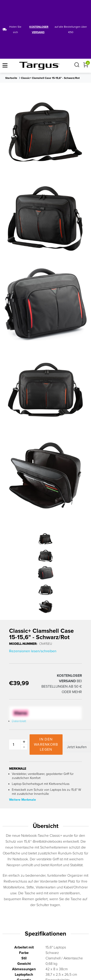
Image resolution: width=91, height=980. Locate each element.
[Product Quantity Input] (17, 745)
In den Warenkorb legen (46, 744)
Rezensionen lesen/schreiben (33, 651)
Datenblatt (19, 721)
